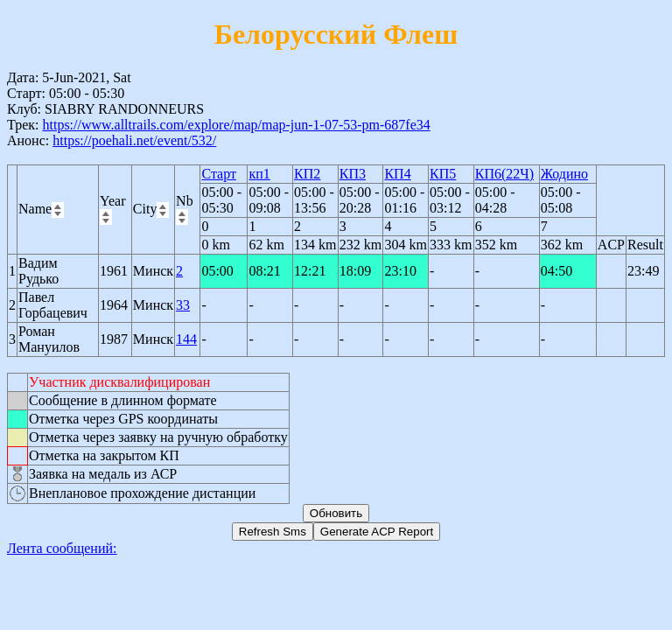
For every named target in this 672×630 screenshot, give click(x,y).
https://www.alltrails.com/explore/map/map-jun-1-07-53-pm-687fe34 (236, 125)
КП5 (443, 174)
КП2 (307, 174)
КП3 (353, 174)
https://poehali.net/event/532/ (134, 140)
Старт (219, 174)
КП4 (397, 174)
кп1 (259, 174)
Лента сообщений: (62, 548)
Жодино (564, 174)
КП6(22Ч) (504, 174)
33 (183, 305)
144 (186, 339)
